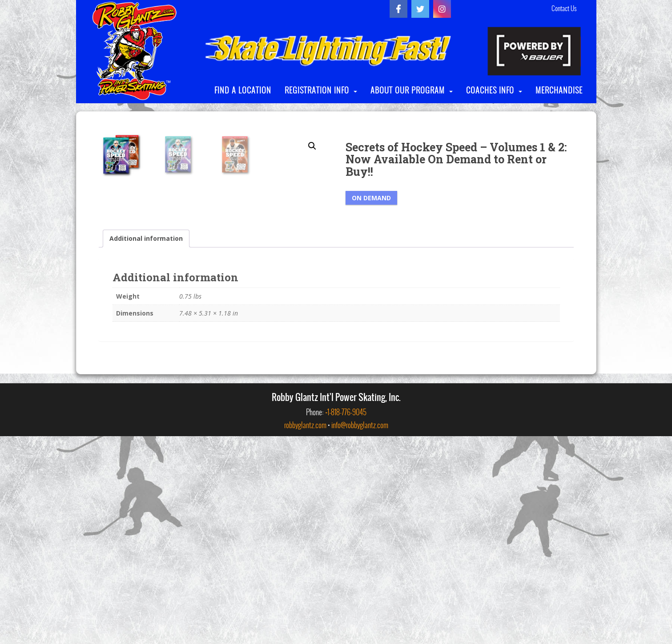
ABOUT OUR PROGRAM (408, 90)
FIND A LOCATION (243, 90)
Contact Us (564, 8)
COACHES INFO (490, 90)
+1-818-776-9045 (346, 620)
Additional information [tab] (146, 446)
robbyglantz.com (305, 633)
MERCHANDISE (559, 90)
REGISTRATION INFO (317, 90)
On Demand (371, 198)
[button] (312, 146)
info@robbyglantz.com (360, 633)
